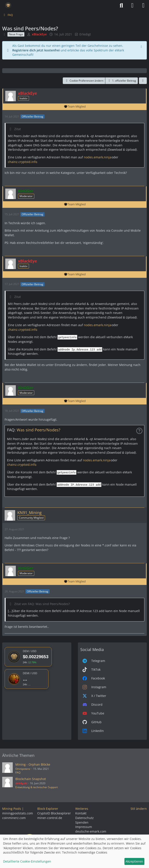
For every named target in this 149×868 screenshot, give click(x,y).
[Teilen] (143, 81)
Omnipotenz (23, 769)
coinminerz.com (14, 818)
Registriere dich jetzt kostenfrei (36, 50)
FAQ (18, 773)
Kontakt (81, 813)
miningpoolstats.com (18, 813)
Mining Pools (12, 809)
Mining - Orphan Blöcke (33, 764)
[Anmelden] (132, 5)
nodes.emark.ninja (97, 157)
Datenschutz (84, 818)
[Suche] (121, 5)
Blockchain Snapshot (31, 779)
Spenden (82, 822)
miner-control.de (50, 818)
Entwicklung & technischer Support (37, 787)
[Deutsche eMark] (8, 5)
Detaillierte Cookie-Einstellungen (27, 861)
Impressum (84, 827)
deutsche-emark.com (91, 831)
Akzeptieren (134, 861)
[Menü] (143, 5)
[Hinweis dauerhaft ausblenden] (142, 46)
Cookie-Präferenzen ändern (84, 81)
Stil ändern (139, 809)
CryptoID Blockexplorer (54, 813)
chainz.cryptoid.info (22, 162)
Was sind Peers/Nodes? (39, 430)
